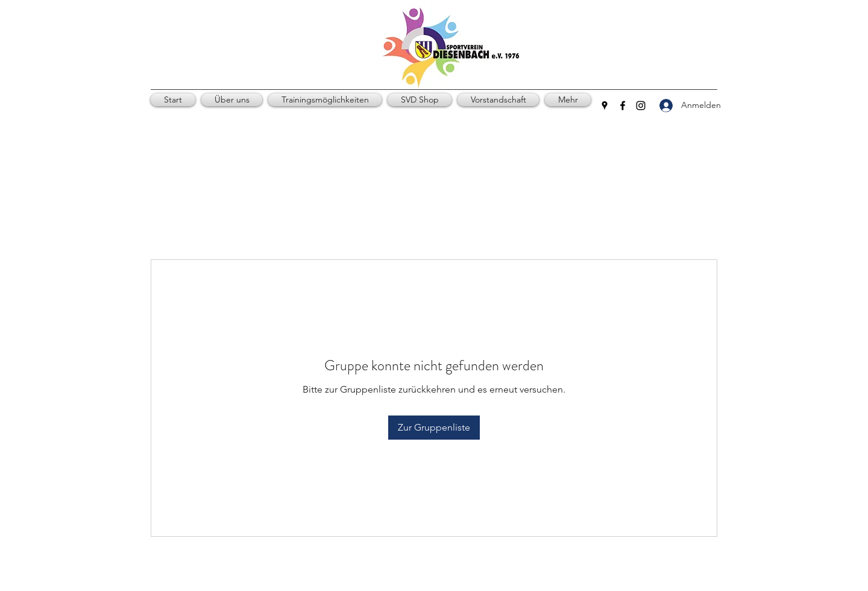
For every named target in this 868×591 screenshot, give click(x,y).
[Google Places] (605, 106)
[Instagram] (641, 106)
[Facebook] (623, 106)
